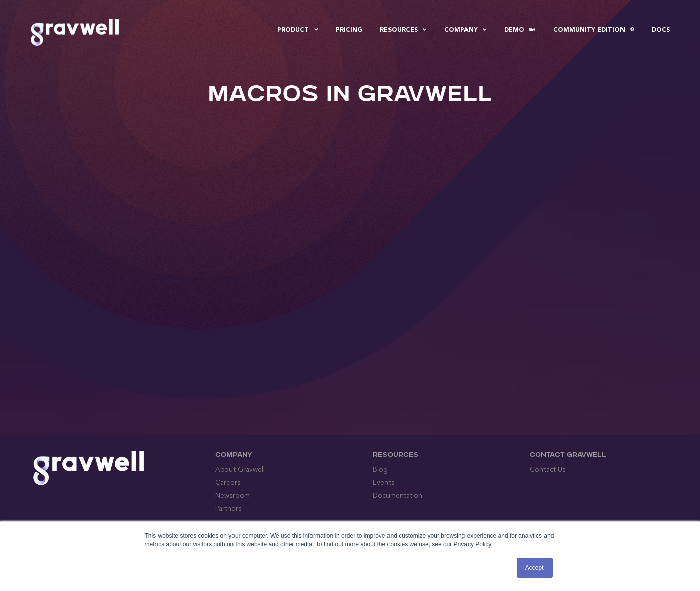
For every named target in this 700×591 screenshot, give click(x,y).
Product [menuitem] (298, 30)
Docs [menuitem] (661, 30)
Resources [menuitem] (403, 30)
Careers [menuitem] (228, 483)
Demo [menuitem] (520, 30)
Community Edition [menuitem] (594, 30)
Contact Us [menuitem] (548, 470)
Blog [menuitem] (380, 470)
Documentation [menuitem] (398, 496)
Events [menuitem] (383, 483)
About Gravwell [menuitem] (240, 470)
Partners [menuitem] (228, 509)
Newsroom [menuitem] (232, 496)
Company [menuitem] (465, 30)
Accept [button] (535, 568)
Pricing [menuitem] (349, 30)
